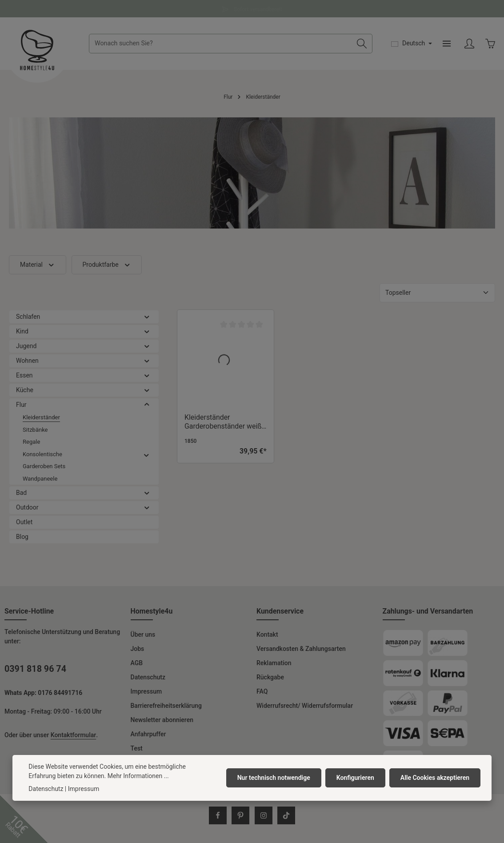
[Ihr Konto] (469, 44)
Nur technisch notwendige (275, 778)
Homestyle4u (152, 612)
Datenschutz (148, 678)
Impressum (146, 692)
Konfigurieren (356, 778)
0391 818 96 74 (35, 670)
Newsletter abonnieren (162, 721)
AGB (137, 664)
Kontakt (267, 635)
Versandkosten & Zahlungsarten (301, 650)
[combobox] (221, 44)
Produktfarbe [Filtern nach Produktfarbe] (107, 266)
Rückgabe (270, 678)
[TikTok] (286, 816)
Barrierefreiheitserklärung (166, 707)
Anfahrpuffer (148, 735)
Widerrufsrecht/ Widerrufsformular (305, 707)
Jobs (138, 650)
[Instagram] (264, 816)
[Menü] (446, 44)
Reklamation (274, 664)
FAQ (262, 692)
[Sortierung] (437, 294)
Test (137, 749)
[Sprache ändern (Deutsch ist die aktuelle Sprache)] (411, 44)
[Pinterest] (240, 816)
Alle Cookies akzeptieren (435, 778)
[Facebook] (218, 816)
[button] (147, 318)
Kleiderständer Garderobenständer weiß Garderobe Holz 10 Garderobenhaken (223, 423)
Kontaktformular (73, 736)
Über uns (143, 635)
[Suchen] (362, 44)
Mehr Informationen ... (138, 776)
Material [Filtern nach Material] (38, 266)
